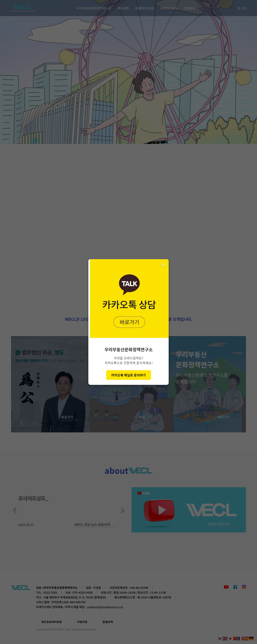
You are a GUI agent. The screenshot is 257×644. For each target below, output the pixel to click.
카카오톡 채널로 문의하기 (129, 375)
